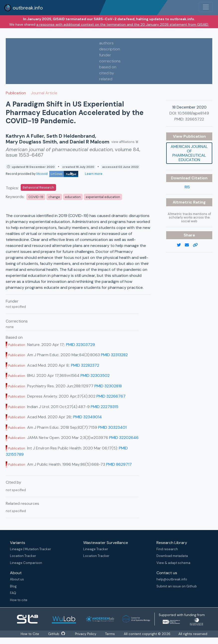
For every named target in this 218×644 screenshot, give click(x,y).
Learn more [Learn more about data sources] (93, 174)
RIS (187, 187)
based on (108, 67)
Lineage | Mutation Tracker (31, 549)
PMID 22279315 (105, 407)
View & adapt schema (173, 563)
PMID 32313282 (114, 355)
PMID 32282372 (85, 365)
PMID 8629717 (119, 464)
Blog (13, 586)
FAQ (13, 593)
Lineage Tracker (96, 549)
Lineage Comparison (26, 563)
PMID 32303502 (95, 376)
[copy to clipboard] (197, 245)
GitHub (57, 634)
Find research (167, 549)
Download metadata (172, 556)
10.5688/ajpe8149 (193, 113)
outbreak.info (23, 8)
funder (105, 55)
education (73, 197)
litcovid (57, 174)
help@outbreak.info (172, 579)
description (110, 49)
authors (106, 43)
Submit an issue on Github (177, 586)
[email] (189, 245)
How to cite (19, 600)
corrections (110, 61)
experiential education (103, 197)
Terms (111, 634)
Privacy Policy (86, 634)
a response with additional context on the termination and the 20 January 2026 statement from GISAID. (123, 24)
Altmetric (183, 202)
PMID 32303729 (80, 345)
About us (17, 579)
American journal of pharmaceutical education (189, 153)
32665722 (195, 119)
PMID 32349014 (88, 417)
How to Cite (30, 634)
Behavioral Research (38, 187)
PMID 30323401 (112, 427)
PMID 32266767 (111, 396)
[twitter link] (181, 245)
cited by (107, 73)
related (106, 79)
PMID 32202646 (124, 438)
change (54, 197)
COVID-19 (36, 197)
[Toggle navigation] (206, 7)
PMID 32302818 (108, 386)
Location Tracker (23, 556)
